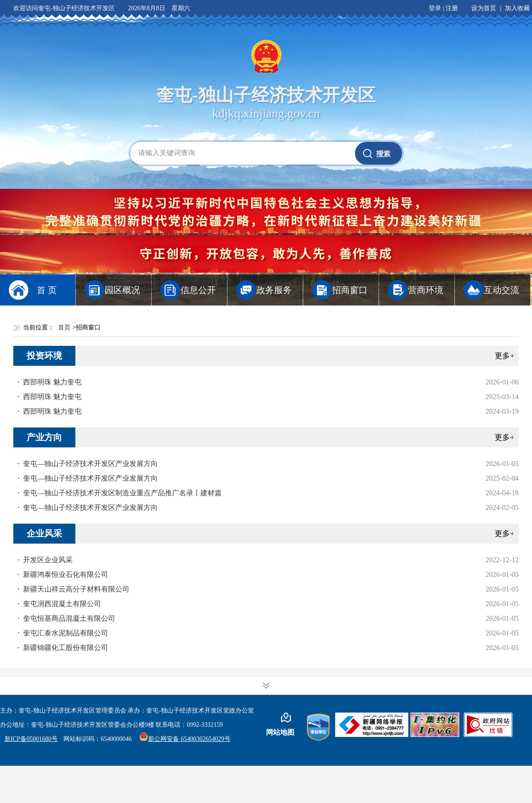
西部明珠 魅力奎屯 (52, 382)
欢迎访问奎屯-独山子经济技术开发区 (64, 8)
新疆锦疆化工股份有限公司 (66, 648)
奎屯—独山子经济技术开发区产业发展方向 (90, 464)
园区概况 (122, 290)
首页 (64, 327)
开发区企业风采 (48, 560)
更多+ (505, 356)
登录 (435, 8)
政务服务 (274, 290)
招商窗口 (350, 290)
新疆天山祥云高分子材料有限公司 (76, 589)
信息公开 (198, 290)
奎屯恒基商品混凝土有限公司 (69, 618)
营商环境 (426, 290)
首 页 (47, 290)
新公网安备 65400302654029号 (185, 739)
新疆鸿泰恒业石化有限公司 (66, 574)
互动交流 (501, 290)
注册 (452, 8)
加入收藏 (517, 8)
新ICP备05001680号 (31, 739)
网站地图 (280, 732)
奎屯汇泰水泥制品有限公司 (66, 633)
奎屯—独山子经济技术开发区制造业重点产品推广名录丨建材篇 (122, 493)
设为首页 (484, 8)
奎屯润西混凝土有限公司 (62, 604)
